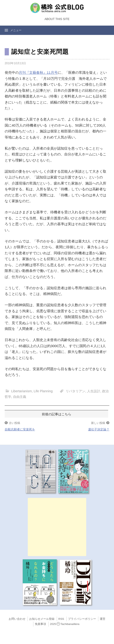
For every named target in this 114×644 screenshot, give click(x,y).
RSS (61, 619)
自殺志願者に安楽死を (20, 429)
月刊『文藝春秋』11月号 (38, 72)
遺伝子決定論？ (99, 429)
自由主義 (20, 397)
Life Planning (43, 391)
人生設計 (94, 391)
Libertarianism (21, 391)
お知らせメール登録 (42, 619)
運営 (103, 619)
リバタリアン (75, 391)
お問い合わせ (17, 619)
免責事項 (40, 624)
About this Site (57, 19)
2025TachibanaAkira (65, 624)
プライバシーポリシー (82, 619)
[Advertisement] (57, 527)
